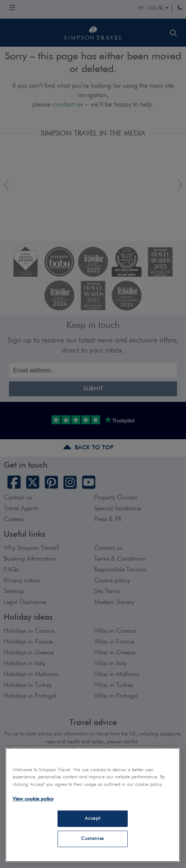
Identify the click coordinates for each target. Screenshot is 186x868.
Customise (93, 839)
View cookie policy (33, 799)
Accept (92, 819)
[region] (93, 805)
